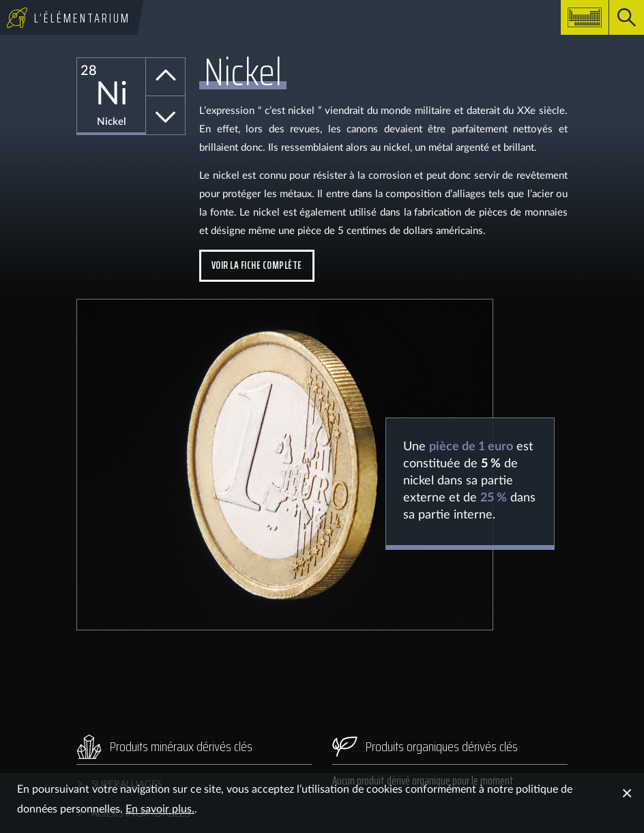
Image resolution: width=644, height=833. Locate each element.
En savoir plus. (160, 809)
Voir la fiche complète (257, 265)
